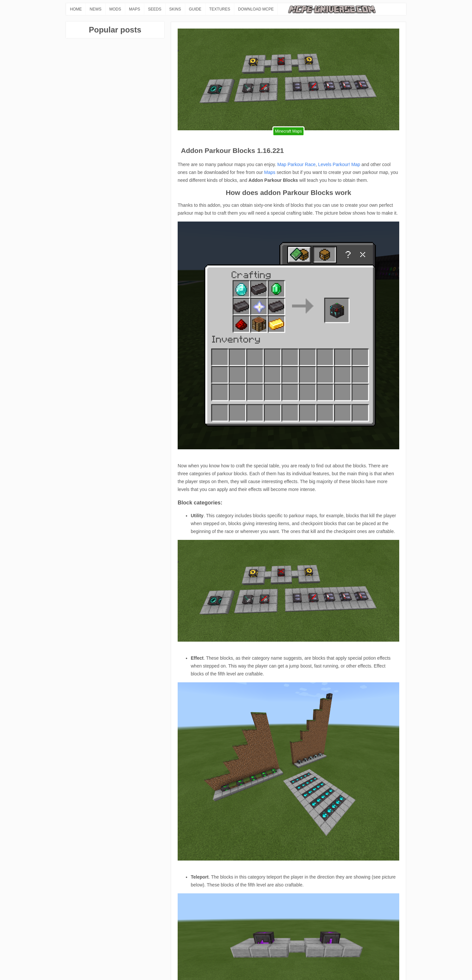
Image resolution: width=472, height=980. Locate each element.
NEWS (96, 9)
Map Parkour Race (296, 164)
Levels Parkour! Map (339, 164)
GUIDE (195, 9)
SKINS (175, 9)
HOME (76, 9)
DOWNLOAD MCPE (256, 9)
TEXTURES (220, 9)
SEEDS (155, 9)
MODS (115, 9)
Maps (270, 172)
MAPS (135, 9)
